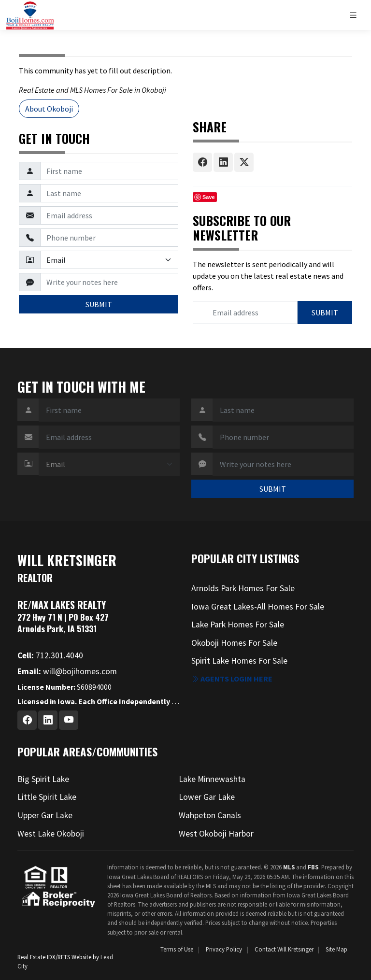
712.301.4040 (50, 655)
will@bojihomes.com (67, 671)
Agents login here (232, 679)
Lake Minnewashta (212, 779)
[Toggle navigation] (357, 15)
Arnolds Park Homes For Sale (243, 588)
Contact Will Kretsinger (284, 949)
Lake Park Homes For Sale (238, 625)
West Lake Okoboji (51, 834)
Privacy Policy (224, 949)
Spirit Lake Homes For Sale (239, 661)
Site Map (336, 949)
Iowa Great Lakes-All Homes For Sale (258, 607)
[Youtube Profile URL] (69, 720)
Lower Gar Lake (207, 797)
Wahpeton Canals (210, 815)
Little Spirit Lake (47, 797)
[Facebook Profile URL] (27, 720)
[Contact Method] (109, 260)
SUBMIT (99, 304)
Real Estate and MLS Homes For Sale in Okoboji (93, 90)
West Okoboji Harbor (216, 834)
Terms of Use (177, 949)
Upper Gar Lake (45, 815)
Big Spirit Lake (43, 779)
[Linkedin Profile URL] (48, 720)
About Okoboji (49, 109)
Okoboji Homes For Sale (234, 643)
